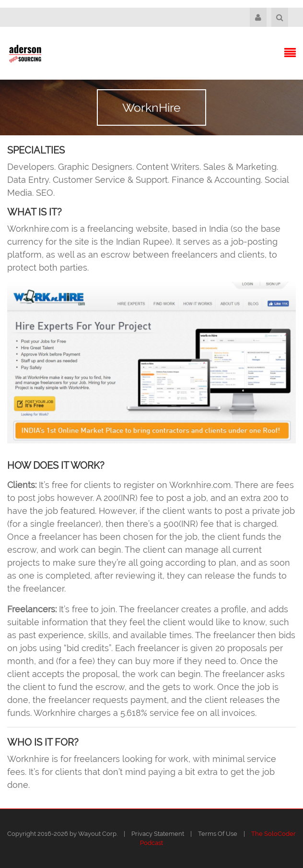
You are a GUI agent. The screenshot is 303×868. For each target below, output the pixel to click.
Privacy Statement (158, 834)
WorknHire (151, 107)
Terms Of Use (218, 834)
